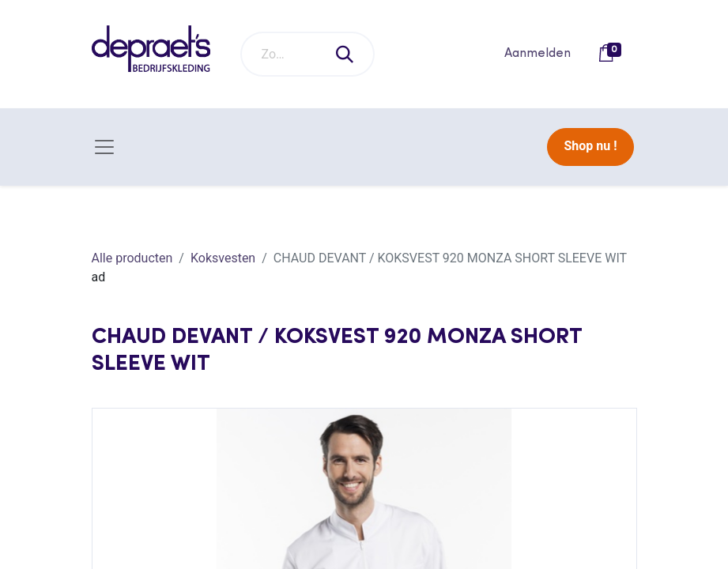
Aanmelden (538, 54)
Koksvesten (223, 258)
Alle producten (132, 258)
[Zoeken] (345, 54)
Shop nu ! (590, 146)
